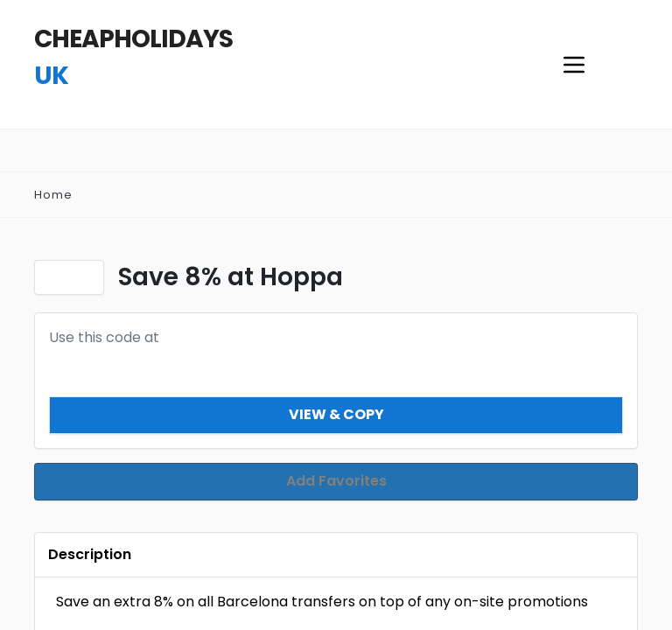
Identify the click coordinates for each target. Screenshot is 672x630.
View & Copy (336, 414)
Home (53, 195)
